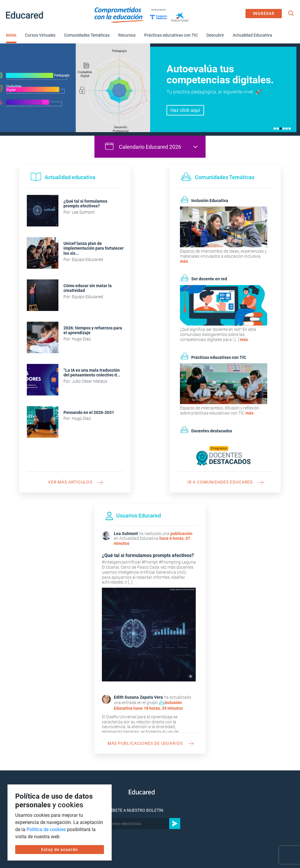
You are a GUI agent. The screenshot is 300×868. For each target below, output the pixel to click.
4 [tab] (284, 129)
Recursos (127, 35)
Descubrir (215, 35)
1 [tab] (275, 129)
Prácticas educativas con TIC (171, 35)
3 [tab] (281, 129)
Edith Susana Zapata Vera (138, 697)
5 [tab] (287, 129)
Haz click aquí (185, 110)
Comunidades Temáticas (87, 35)
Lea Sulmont (126, 534)
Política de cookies (46, 829)
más (184, 261)
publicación (181, 534)
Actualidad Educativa (252, 35)
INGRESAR (264, 13)
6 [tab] (290, 129)
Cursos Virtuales (40, 35)
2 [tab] (278, 129)
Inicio (11, 35)
